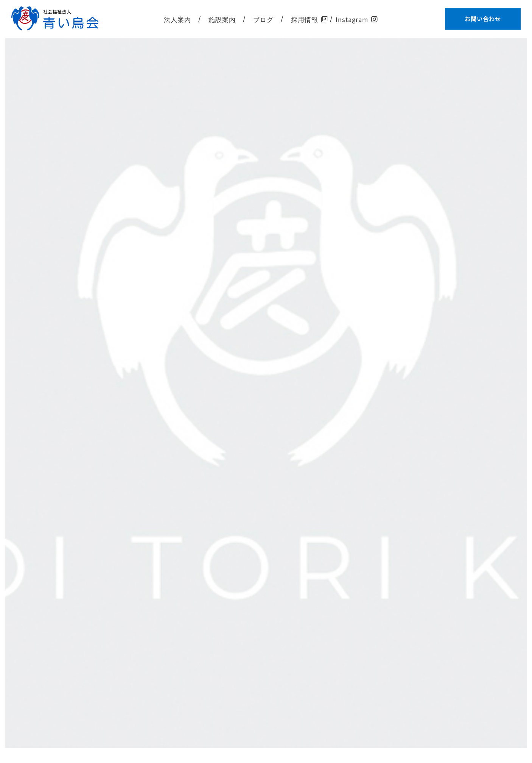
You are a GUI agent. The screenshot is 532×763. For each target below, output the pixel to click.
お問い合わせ (483, 19)
